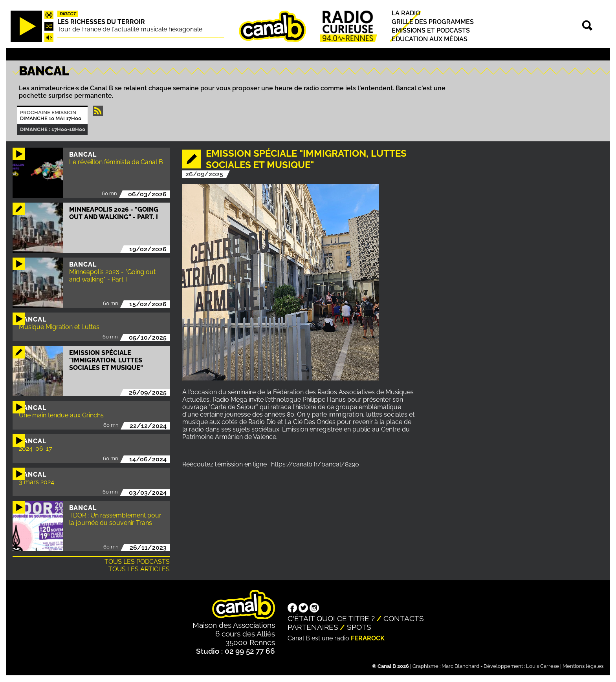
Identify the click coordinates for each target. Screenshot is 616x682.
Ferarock (368, 638)
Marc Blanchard (460, 666)
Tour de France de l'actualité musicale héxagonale (130, 29)
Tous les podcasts (137, 562)
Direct (68, 14)
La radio (406, 13)
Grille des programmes (433, 22)
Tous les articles (139, 569)
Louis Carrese (543, 666)
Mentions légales (583, 666)
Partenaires (313, 627)
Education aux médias (430, 39)
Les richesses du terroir (101, 22)
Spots (359, 627)
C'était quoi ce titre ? (331, 618)
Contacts (404, 618)
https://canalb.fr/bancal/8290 (315, 464)
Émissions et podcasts (431, 30)
